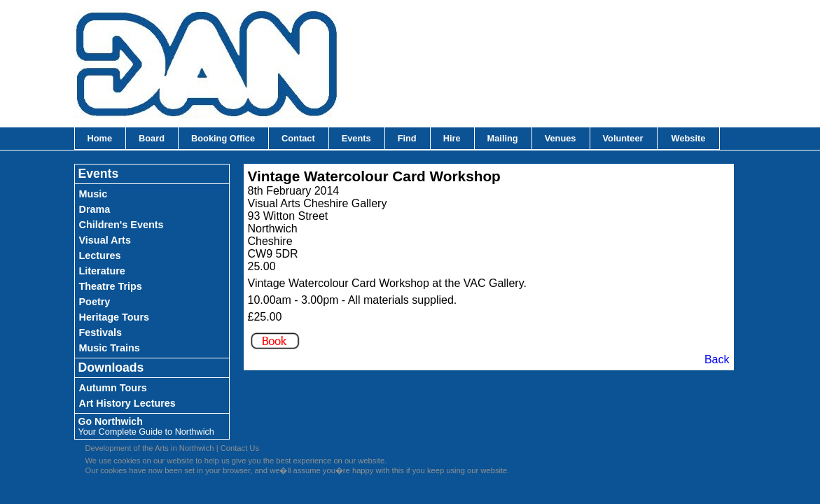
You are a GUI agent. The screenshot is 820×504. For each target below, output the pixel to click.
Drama (95, 209)
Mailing (503, 138)
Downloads (111, 367)
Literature (102, 271)
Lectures (100, 255)
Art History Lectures (127, 403)
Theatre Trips (111, 286)
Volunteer (623, 138)
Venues (561, 138)
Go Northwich (146, 426)
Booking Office (223, 138)
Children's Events (121, 225)
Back (717, 359)
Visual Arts (105, 240)
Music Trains (110, 348)
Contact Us (240, 448)
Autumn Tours (113, 388)
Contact (298, 138)
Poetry (95, 302)
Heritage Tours (114, 317)
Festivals (101, 332)
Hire (452, 138)
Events (356, 138)
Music (93, 194)
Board (152, 138)
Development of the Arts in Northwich (150, 448)
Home (100, 138)
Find (407, 138)
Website (689, 138)
